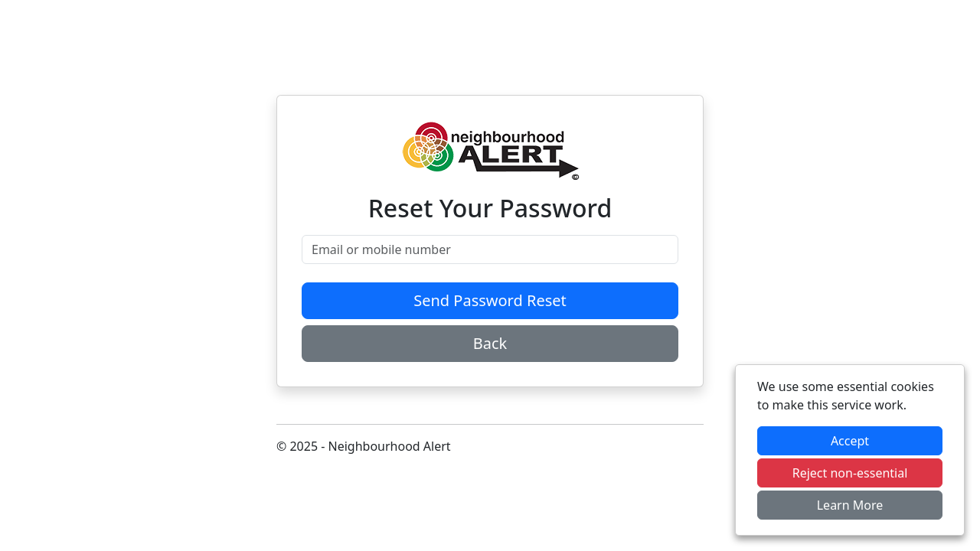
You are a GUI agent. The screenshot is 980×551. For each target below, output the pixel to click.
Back (490, 343)
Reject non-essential (850, 473)
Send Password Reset (490, 300)
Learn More (850, 505)
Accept (850, 441)
